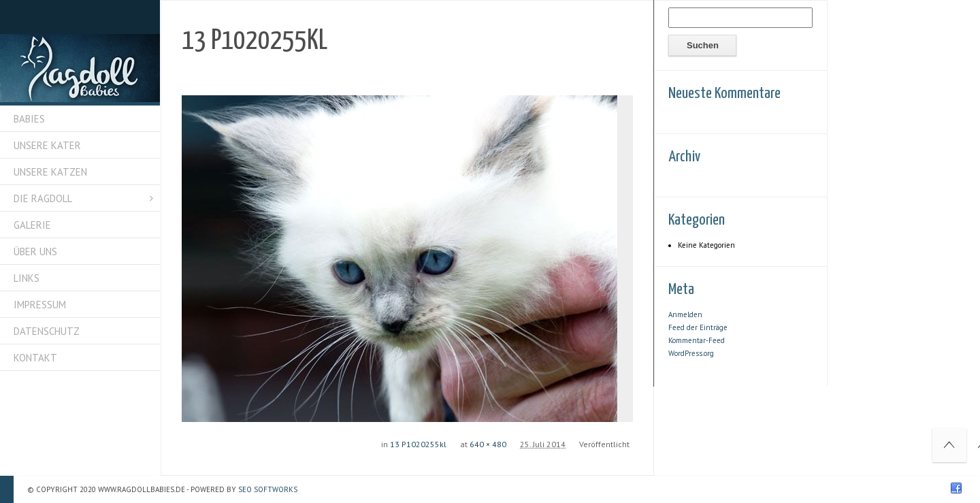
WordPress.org (691, 353)
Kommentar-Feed (697, 340)
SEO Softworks (268, 489)
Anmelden (685, 314)
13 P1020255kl (418, 444)
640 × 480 (488, 444)
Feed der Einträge (698, 327)
